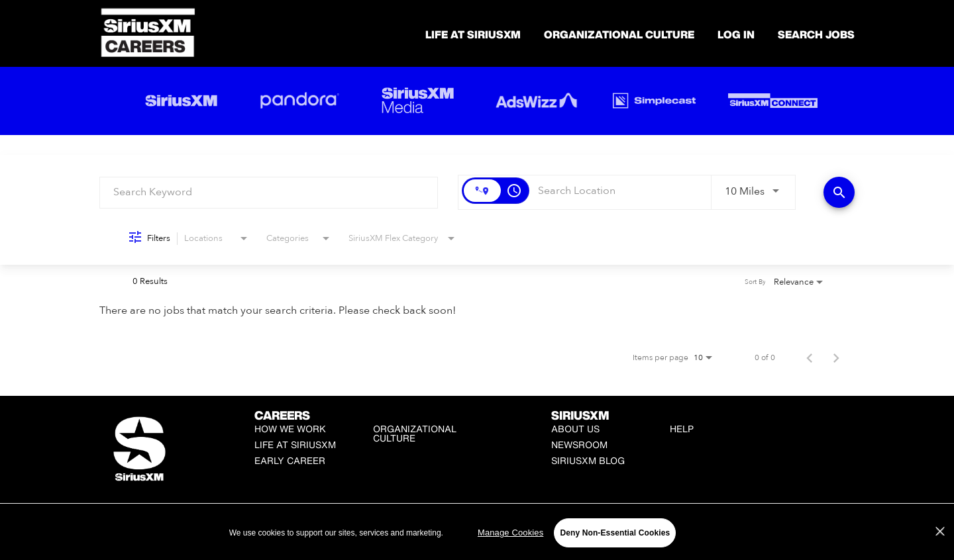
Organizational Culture (619, 34)
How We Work (290, 429)
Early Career (290, 460)
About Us (575, 429)
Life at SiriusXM (295, 444)
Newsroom (579, 444)
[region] (477, 533)
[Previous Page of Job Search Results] (810, 357)
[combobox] (269, 192)
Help (682, 429)
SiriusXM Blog (588, 460)
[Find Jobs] (839, 192)
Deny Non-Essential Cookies (615, 533)
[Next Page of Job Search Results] (836, 357)
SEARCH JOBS (816, 34)
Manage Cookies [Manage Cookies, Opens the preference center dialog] (510, 533)
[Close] (940, 532)
